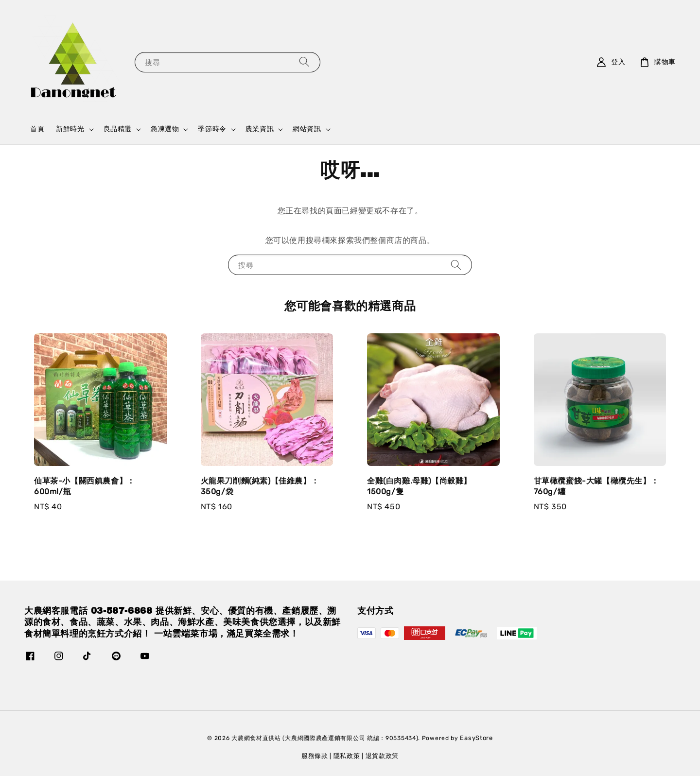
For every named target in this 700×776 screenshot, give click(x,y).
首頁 (37, 129)
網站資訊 (307, 129)
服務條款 (315, 756)
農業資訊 (260, 129)
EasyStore (476, 738)
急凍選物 (165, 129)
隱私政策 (347, 756)
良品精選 (118, 129)
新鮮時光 (70, 129)
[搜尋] (304, 62)
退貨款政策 (382, 756)
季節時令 (212, 129)
